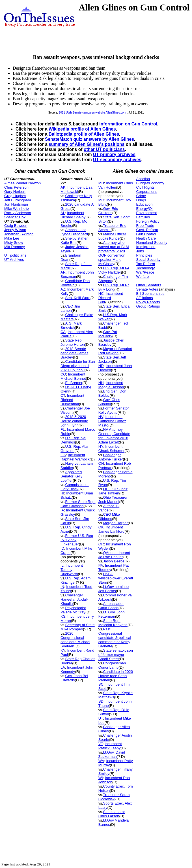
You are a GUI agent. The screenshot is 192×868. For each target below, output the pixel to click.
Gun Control (146, 234)
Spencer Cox (15, 217)
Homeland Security (152, 243)
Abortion (143, 179)
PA (101, 565)
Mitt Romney (15, 247)
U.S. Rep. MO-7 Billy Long (114, 287)
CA (63, 332)
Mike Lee (12, 238)
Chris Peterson (16, 187)
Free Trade (145, 226)
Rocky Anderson (18, 213)
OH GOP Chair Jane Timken (113, 491)
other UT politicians (104, 149)
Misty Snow (14, 243)
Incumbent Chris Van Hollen (116, 185)
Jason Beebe (114, 561)
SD (101, 701)
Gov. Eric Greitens (108, 211)
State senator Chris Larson (112, 814)
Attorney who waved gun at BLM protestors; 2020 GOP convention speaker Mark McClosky (114, 253)
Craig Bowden (16, 226)
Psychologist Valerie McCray (73, 610)
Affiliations (145, 298)
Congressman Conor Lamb (112, 665)
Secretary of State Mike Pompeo (78, 627)
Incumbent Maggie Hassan (111, 385)
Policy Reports (148, 302)
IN (62, 587)
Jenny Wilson (15, 230)
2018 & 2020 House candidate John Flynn (74, 421)
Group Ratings (148, 306)
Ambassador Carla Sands (111, 606)
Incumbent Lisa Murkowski (76, 189)
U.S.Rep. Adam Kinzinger (75, 580)
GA (63, 455)
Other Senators (149, 285)
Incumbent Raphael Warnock (75, 457)
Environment (147, 213)
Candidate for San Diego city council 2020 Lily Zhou (78, 366)
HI (62, 493)
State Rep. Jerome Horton (73, 342)
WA (101, 761)
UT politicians (15, 255)
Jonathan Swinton (19, 234)
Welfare (143, 277)
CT (63, 395)
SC (101, 684)
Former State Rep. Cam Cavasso (78, 504)
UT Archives (14, 260)
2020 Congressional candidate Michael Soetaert (75, 640)
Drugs (141, 200)
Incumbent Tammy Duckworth (72, 570)
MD (101, 183)
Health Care (146, 238)
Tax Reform (146, 264)
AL (63, 213)
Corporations (147, 192)
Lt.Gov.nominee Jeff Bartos (114, 589)
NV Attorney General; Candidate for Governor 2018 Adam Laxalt (114, 436)
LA (63, 667)
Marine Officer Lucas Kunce (112, 236)
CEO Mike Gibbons (109, 517)
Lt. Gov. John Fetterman (112, 614)
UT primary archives (114, 154)
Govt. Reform (147, 230)
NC (101, 294)
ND (101, 366)
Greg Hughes (15, 196)
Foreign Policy (148, 221)
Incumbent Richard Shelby (73, 215)
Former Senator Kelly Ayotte (114, 410)
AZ (63, 289)
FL (63, 429)
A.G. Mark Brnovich (71, 325)
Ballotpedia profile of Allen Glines (84, 134)
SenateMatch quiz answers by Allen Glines (89, 139)
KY (63, 650)
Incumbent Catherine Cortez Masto (112, 421)
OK (101, 527)
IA (62, 510)
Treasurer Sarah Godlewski (114, 797)
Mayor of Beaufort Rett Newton (115, 351)
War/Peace (145, 272)
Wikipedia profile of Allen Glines (82, 129)
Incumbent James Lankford (112, 529)
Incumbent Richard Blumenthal (72, 400)
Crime (141, 196)
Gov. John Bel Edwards (74, 678)
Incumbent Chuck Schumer (111, 449)
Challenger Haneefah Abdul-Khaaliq (74, 599)
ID (62, 548)
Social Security (148, 260)
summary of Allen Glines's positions (87, 144)
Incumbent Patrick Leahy (110, 746)
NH (101, 383)
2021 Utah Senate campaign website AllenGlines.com (92, 113)
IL (62, 565)
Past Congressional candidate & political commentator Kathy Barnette (115, 638)
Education (144, 204)
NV (101, 417)
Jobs (140, 251)
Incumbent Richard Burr (111, 298)
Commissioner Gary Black (75, 487)
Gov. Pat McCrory (108, 334)
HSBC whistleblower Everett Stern (116, 578)
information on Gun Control (128, 124)
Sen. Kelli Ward (78, 298)
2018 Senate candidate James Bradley (74, 353)
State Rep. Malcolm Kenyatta (113, 623)
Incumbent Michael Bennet (73, 376)
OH (101, 463)
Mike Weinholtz (17, 209)
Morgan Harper (115, 523)
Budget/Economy (150, 183)
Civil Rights (145, 187)
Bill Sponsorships (150, 294)
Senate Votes (147, 289)
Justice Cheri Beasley (111, 342)
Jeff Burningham (18, 200)
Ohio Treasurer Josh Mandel (113, 500)
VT (101, 744)
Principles (144, 255)
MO (101, 200)
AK (63, 187)
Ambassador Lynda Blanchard (74, 232)
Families (143, 217)
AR (63, 272)
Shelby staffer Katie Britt (74, 240)
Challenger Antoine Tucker (111, 457)
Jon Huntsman (16, 204)
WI (101, 778)
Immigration (146, 247)
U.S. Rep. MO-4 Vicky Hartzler (114, 270)
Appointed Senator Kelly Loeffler (71, 476)
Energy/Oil (145, 209)
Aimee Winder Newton (22, 183)
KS (63, 616)
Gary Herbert (15, 192)
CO (63, 374)
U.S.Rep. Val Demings (73, 440)
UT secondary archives (117, 160)
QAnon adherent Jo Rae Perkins (114, 555)
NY (101, 446)
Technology (146, 268)
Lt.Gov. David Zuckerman (112, 754)
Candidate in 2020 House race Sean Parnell (116, 676)
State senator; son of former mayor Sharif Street (116, 655)
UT (101, 718)
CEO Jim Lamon (70, 308)
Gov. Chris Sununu (109, 402)
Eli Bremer (74, 383)
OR (101, 544)
